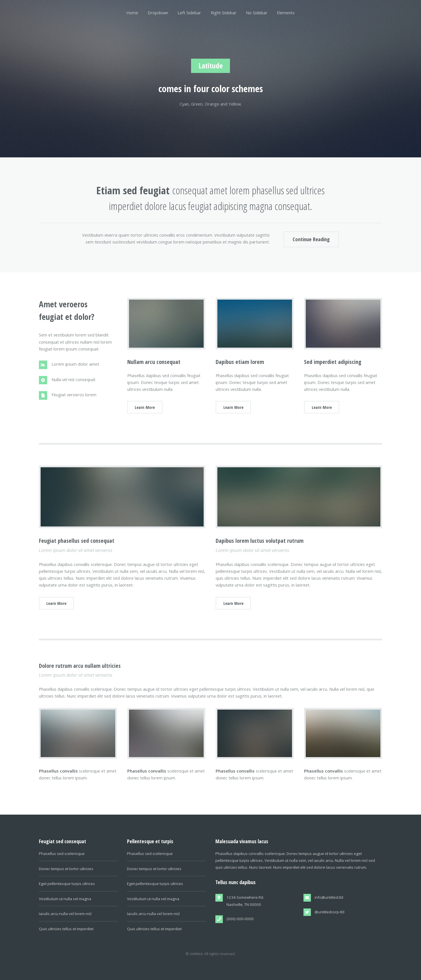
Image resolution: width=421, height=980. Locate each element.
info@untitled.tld (329, 897)
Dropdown (158, 13)
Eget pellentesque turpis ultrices (67, 884)
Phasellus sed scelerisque (62, 854)
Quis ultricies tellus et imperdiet (66, 929)
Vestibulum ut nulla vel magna (65, 899)
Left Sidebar (189, 13)
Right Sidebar (224, 13)
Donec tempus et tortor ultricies (66, 869)
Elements (286, 13)
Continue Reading (311, 239)
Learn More (145, 407)
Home (132, 13)
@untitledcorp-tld (329, 912)
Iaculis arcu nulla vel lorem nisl (65, 914)
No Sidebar (257, 13)
